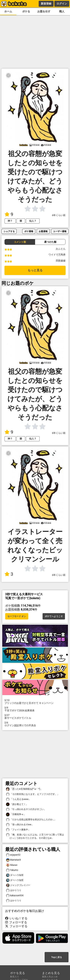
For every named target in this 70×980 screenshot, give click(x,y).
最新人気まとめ (50, 977)
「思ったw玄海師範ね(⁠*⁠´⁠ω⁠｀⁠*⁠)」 (24, 789)
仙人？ (33, 221)
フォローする (16, 922)
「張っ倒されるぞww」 (20, 825)
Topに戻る (56, 957)
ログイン (62, 4)
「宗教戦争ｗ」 (16, 814)
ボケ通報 (29, 231)
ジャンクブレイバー (18, 885)
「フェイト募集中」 (18, 830)
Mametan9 (13, 860)
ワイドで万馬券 (57, 255)
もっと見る (35, 270)
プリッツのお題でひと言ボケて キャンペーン (35, 702)
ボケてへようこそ (54, 616)
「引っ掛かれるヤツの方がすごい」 (26, 809)
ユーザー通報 (60, 231)
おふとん (61, 249)
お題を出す (44, 11)
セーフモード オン (17, 616)
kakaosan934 (15, 896)
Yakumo (12, 870)
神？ (10, 221)
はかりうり (14, 890)
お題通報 (43, 231)
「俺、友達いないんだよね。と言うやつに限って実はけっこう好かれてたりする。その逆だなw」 (35, 836)
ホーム (8, 11)
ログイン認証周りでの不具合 (35, 724)
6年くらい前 (59, 215)
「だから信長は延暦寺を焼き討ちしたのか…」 (31, 820)
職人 (62, 11)
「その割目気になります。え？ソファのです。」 (33, 794)
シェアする (9, 231)
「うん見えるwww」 (18, 799)
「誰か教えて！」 (17, 804)
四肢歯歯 (61, 261)
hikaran (12, 865)
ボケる (26, 11)
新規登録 (46, 4)
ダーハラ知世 (15, 875)
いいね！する (16, 918)
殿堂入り (15, 977)
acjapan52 (13, 855)
